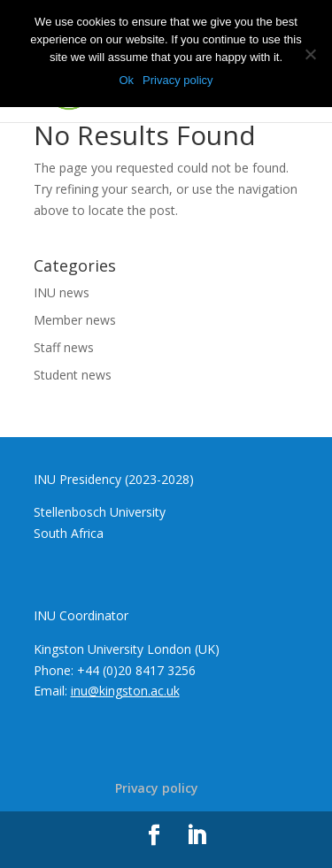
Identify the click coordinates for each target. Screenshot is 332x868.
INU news (62, 292)
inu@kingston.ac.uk (125, 691)
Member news (75, 320)
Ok (126, 80)
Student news (73, 375)
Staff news (64, 347)
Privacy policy (157, 788)
